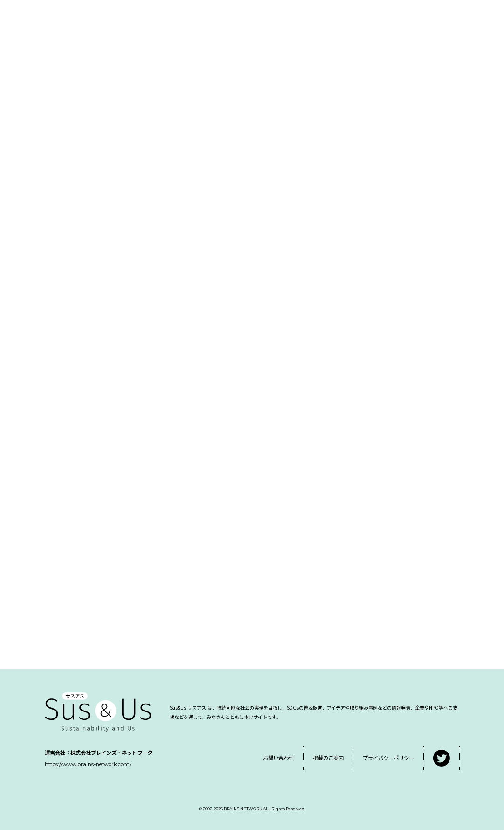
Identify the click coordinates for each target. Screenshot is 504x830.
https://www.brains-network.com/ (88, 764)
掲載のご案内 (328, 758)
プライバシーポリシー (388, 758)
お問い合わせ (278, 758)
